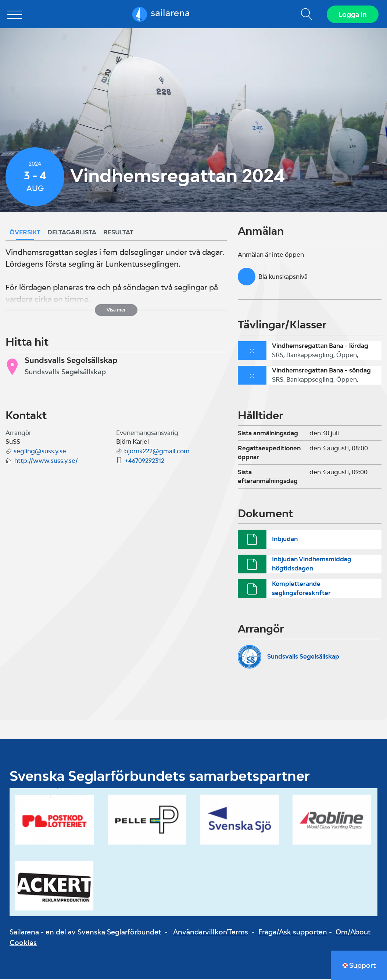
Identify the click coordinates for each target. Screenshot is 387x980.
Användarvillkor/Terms (211, 933)
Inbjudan (285, 540)
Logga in (352, 15)
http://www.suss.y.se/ (46, 462)
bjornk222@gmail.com (157, 452)
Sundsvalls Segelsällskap (303, 657)
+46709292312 (145, 462)
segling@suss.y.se (40, 452)
